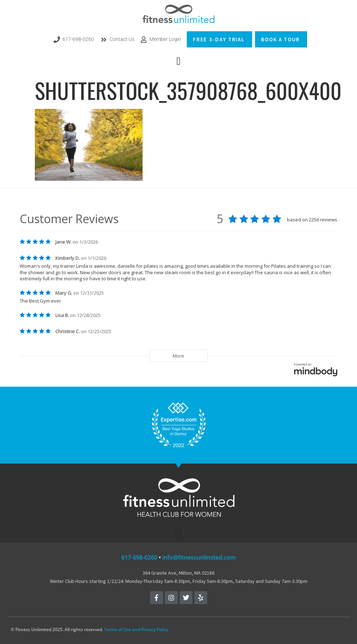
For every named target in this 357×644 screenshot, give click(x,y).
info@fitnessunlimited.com (199, 557)
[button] (178, 61)
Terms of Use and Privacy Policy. (137, 629)
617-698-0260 (139, 557)
